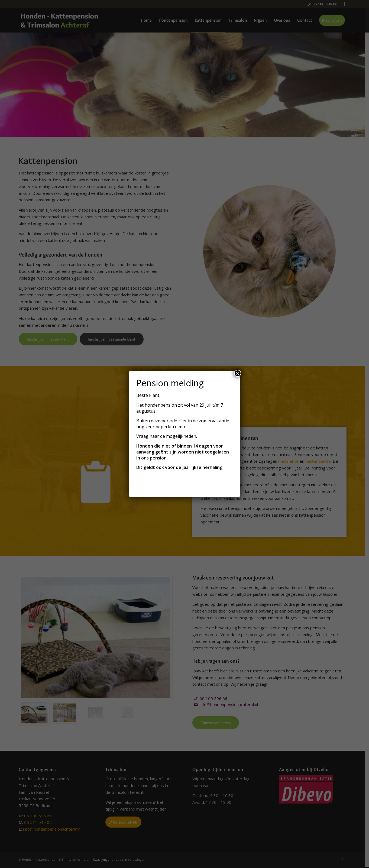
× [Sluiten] (238, 373)
